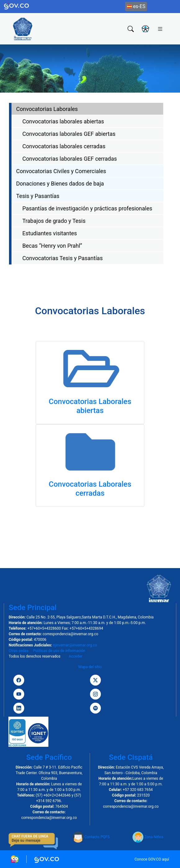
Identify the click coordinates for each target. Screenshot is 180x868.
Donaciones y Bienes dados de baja (60, 184)
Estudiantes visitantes (50, 233)
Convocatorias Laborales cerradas (90, 489)
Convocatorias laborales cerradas (64, 146)
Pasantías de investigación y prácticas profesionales (87, 208)
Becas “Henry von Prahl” (52, 246)
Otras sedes (19, 651)
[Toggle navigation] (160, 29)
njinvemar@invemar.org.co (75, 645)
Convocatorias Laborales (47, 109)
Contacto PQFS (91, 837)
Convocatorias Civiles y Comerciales (61, 171)
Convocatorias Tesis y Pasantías (63, 258)
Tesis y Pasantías (38, 196)
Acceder (75, 656)
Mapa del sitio (90, 667)
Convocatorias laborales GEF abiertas (69, 134)
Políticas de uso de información (59, 651)
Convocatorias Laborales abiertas (90, 406)
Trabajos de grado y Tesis (54, 221)
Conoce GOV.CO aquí (152, 859)
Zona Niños (148, 837)
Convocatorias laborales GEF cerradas (70, 159)
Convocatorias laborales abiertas (63, 121)
